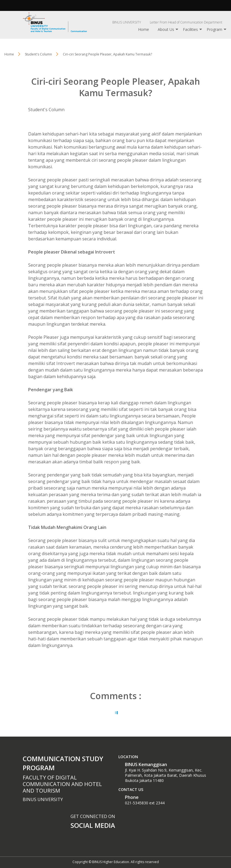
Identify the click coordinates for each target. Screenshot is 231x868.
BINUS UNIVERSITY (127, 22)
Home (144, 29)
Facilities (190, 29)
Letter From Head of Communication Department (186, 22)
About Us (166, 29)
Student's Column (46, 110)
